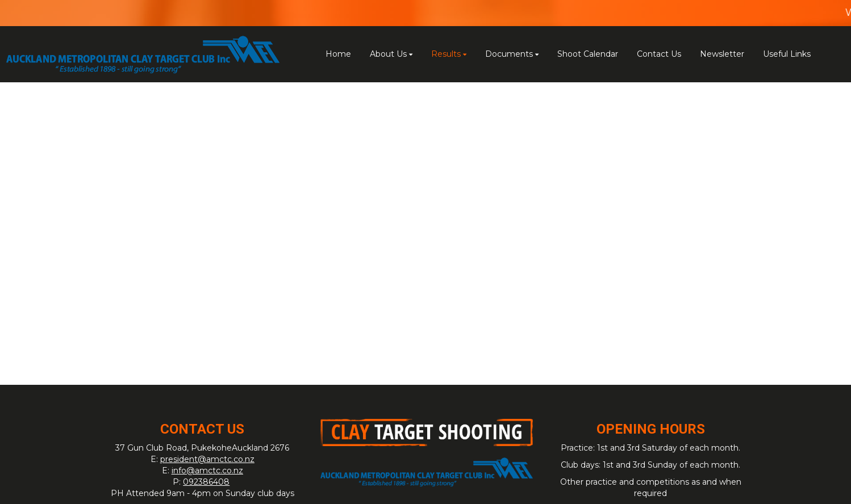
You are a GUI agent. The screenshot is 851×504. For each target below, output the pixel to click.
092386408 (206, 482)
